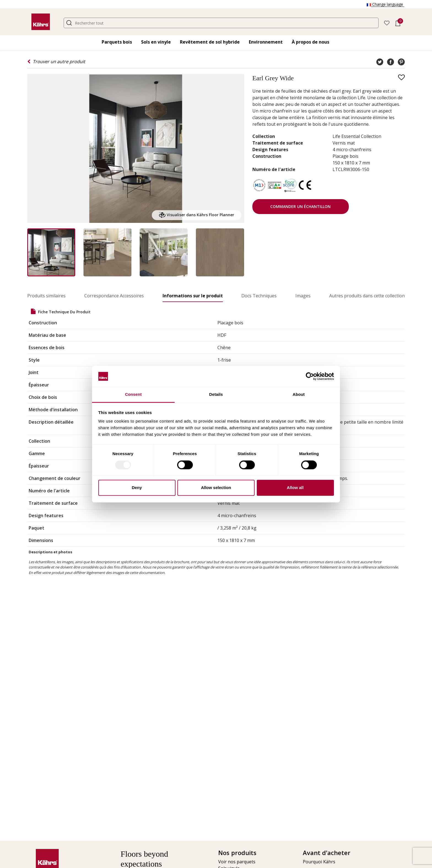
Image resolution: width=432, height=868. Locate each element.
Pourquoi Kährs (319, 862)
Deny (137, 488)
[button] (387, 22)
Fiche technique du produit (61, 312)
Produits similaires (46, 296)
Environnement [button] (266, 42)
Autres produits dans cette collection (367, 296)
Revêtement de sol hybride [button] (210, 42)
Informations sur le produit (193, 296)
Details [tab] (216, 395)
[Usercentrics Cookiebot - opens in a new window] (310, 376)
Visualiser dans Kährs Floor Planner (197, 215)
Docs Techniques (259, 296)
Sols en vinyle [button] (156, 42)
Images (303, 296)
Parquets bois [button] (117, 42)
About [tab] (299, 395)
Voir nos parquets (237, 862)
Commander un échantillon (300, 206)
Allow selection (216, 488)
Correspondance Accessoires (114, 296)
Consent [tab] (133, 395)
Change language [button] (385, 4)
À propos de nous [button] (310, 42)
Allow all (295, 488)
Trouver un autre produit (56, 62)
